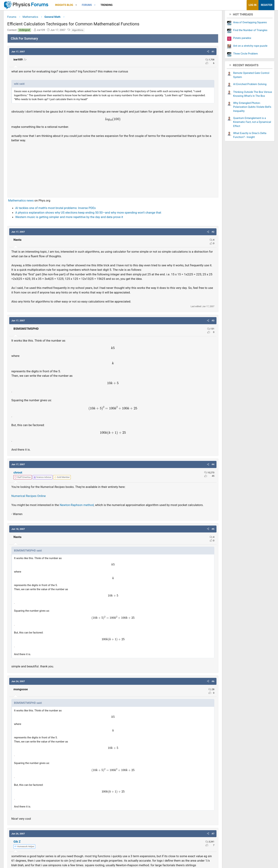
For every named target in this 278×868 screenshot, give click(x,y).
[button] (104, 5)
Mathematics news (49, 210)
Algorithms (106, 31)
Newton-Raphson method (105, 533)
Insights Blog (92, 5)
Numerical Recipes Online (57, 524)
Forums (115, 5)
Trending (135, 5)
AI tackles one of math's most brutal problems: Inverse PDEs (84, 218)
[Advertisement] (113, 178)
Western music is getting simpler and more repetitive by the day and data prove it (97, 231)
